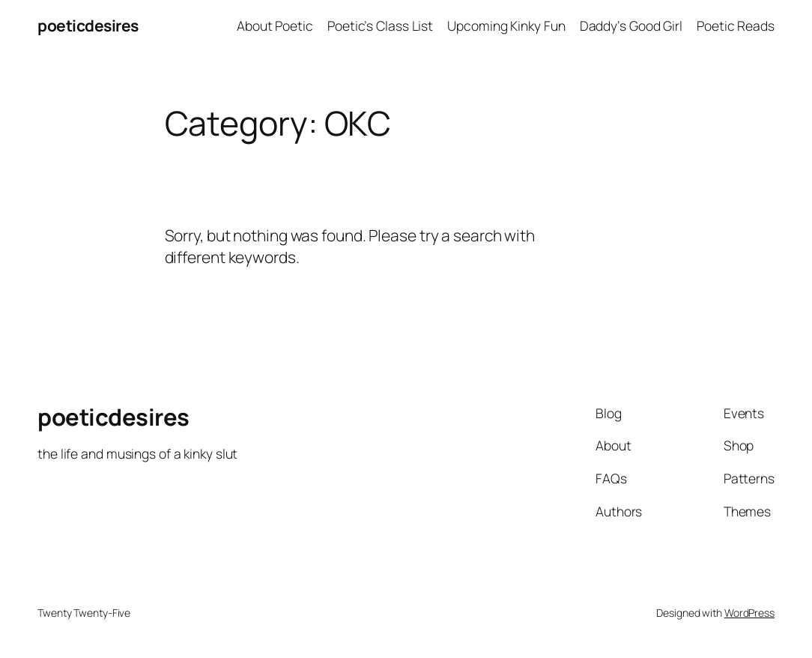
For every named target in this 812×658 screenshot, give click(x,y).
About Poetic (275, 25)
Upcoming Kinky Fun (506, 25)
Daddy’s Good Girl (631, 25)
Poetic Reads (736, 25)
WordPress (749, 613)
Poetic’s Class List (380, 25)
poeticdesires (88, 25)
